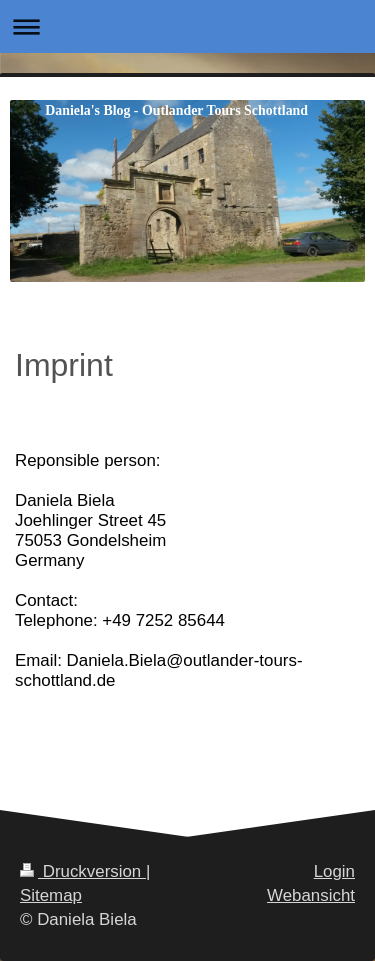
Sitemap (51, 895)
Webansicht (311, 895)
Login (334, 871)
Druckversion (83, 871)
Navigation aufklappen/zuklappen (187, 26)
